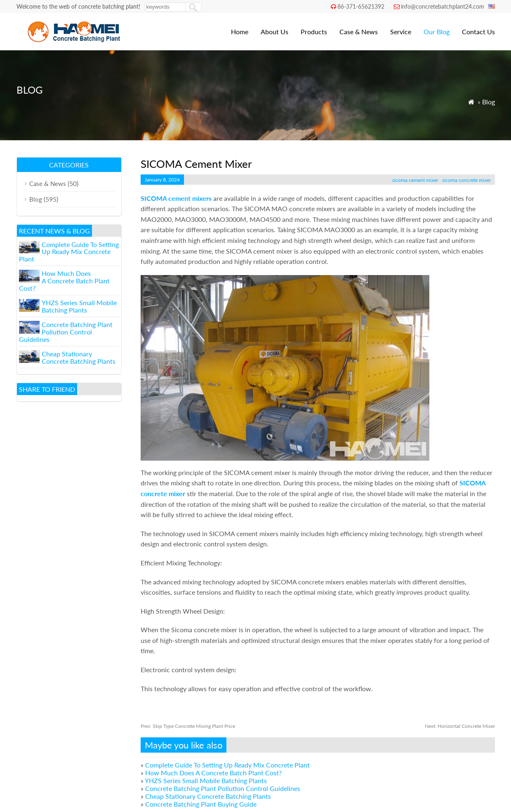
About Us (274, 32)
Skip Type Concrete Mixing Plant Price (188, 726)
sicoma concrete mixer (466, 180)
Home (240, 32)
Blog (489, 102)
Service (401, 32)
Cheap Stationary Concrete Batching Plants (208, 796)
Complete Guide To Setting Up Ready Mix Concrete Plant (227, 765)
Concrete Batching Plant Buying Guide (201, 804)
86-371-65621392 (361, 6)
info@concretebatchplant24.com (443, 6)
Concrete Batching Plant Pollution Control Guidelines (223, 788)
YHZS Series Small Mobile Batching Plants (206, 780)
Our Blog (437, 32)
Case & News (359, 32)
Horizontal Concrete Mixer (460, 726)
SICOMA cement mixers (176, 198)
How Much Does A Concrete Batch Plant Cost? (213, 773)
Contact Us (478, 32)
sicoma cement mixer (415, 180)
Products (314, 32)
